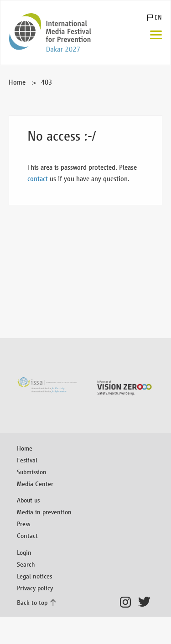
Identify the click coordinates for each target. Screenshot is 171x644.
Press (23, 524)
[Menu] (156, 36)
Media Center (35, 484)
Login (24, 552)
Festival (27, 460)
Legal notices (34, 576)
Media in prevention (44, 512)
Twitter (146, 602)
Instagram (128, 602)
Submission (32, 472)
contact (38, 179)
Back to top (32, 602)
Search (26, 564)
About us (28, 500)
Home (17, 82)
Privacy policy (35, 588)
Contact (27, 535)
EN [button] (158, 18)
